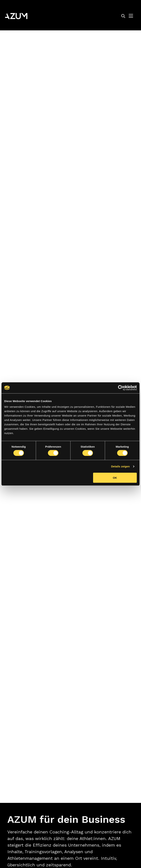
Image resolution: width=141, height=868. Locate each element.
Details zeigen (120, 466)
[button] (123, 16)
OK (115, 478)
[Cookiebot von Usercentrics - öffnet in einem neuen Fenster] (121, 388)
